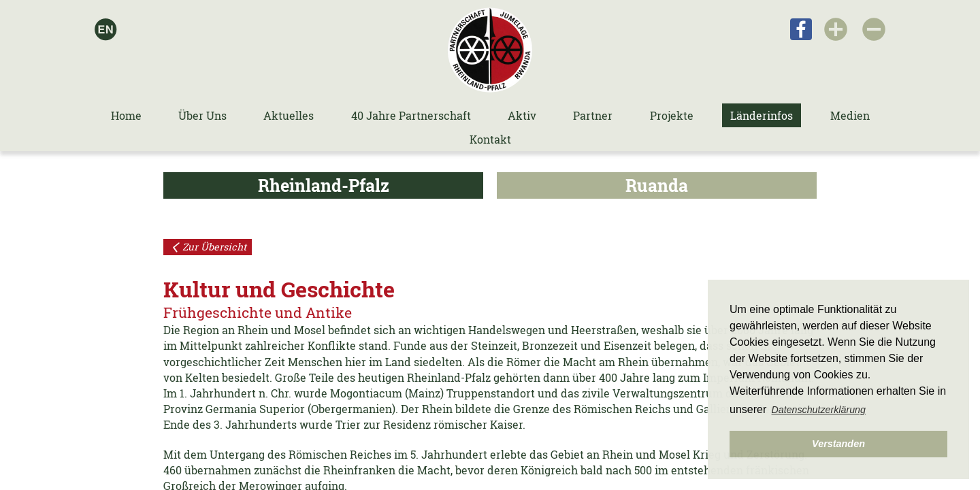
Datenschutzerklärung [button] (819, 410)
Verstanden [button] (838, 444)
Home (126, 115)
